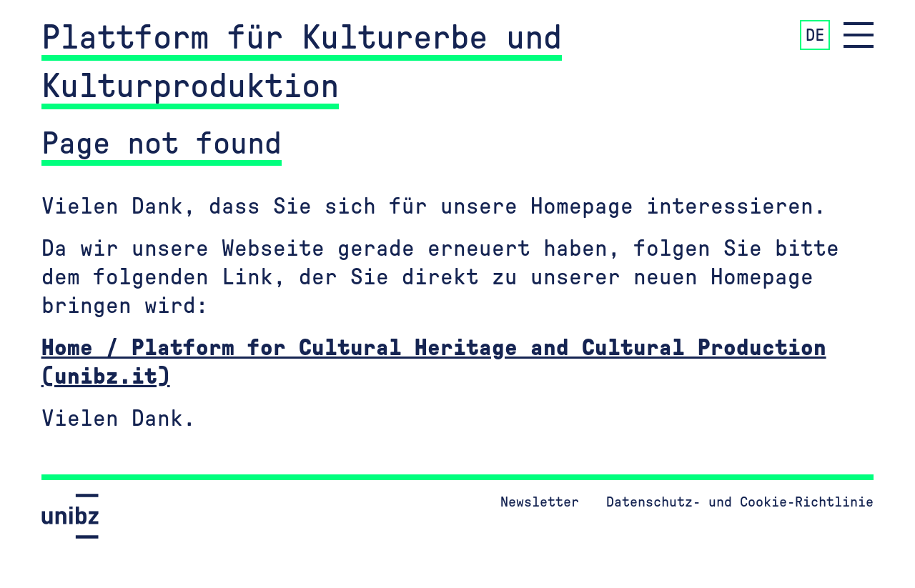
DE (815, 36)
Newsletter (540, 502)
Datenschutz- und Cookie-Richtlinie (740, 502)
